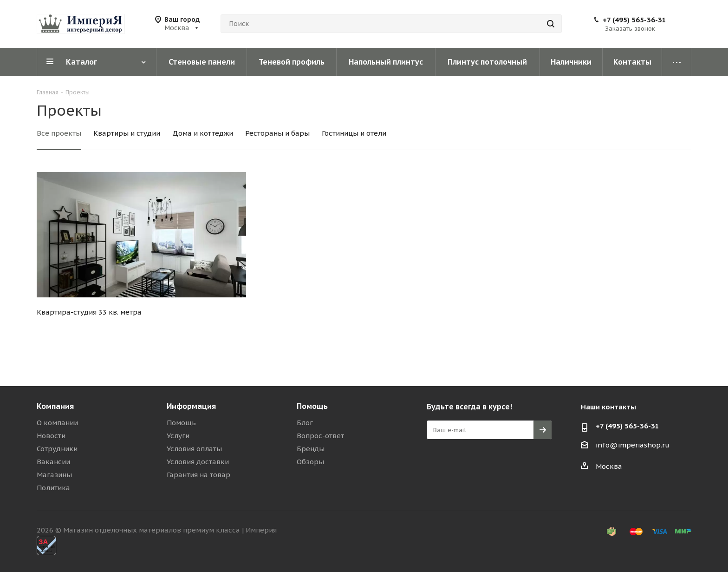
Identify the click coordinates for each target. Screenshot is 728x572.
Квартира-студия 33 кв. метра (89, 312)
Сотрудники (57, 449)
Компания (55, 406)
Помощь (181, 423)
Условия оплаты (194, 449)
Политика (53, 488)
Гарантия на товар (198, 475)
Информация (191, 406)
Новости (51, 436)
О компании (57, 423)
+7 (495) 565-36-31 (634, 20)
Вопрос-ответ (320, 436)
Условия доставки (198, 462)
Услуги (178, 436)
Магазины (54, 475)
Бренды (311, 449)
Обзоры (310, 462)
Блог (305, 423)
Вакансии (53, 462)
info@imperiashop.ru (633, 445)
